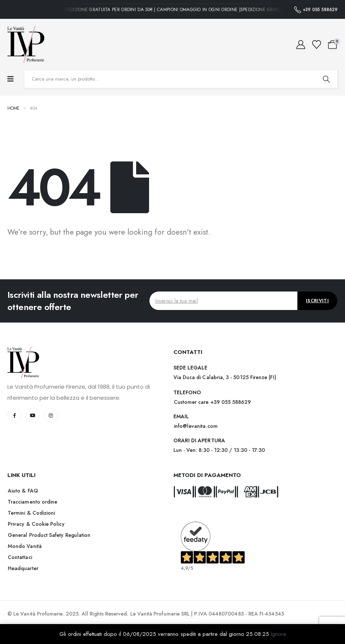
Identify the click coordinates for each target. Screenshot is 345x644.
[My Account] (301, 45)
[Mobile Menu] (11, 79)
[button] (213, 402)
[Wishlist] (316, 45)
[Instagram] (51, 415)
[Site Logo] (26, 44)
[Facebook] (14, 415)
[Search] (326, 79)
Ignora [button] (278, 634)
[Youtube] (32, 415)
